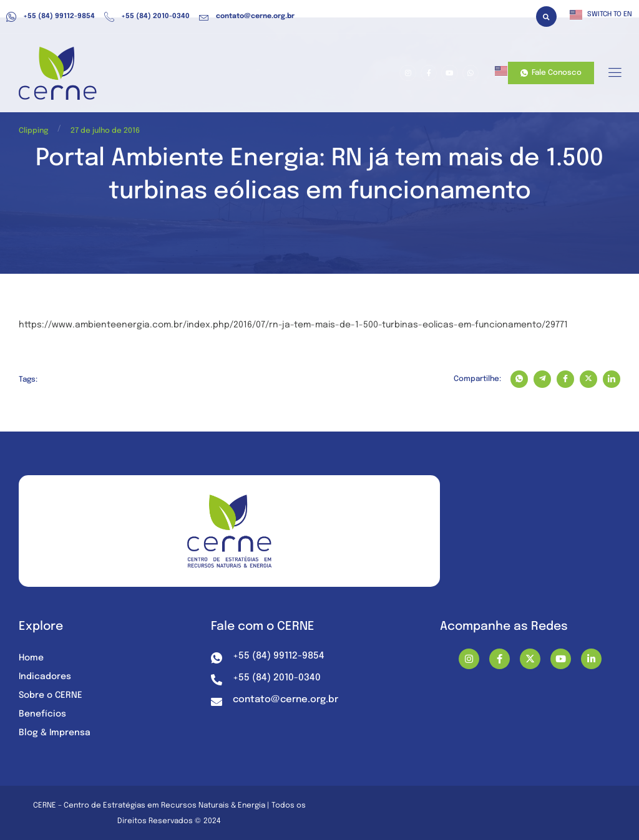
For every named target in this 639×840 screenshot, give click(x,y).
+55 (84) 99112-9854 (51, 17)
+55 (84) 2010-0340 (147, 17)
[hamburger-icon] (614, 74)
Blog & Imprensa (55, 733)
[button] (546, 17)
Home (31, 658)
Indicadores (45, 677)
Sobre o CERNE (51, 695)
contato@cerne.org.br (247, 17)
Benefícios (42, 714)
